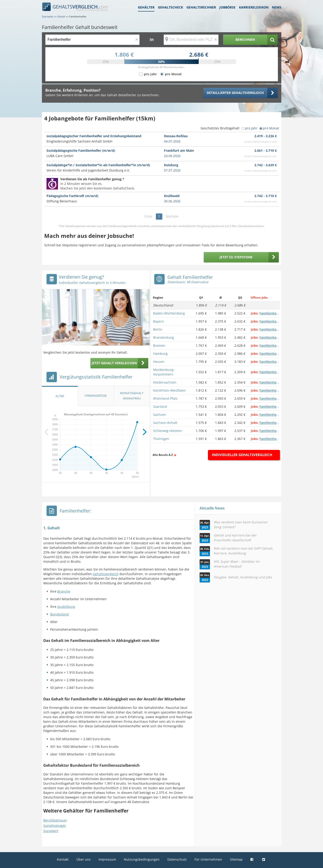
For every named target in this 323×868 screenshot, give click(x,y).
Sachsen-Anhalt (165, 423)
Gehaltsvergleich (106, 574)
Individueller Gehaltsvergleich (242, 455)
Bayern (159, 321)
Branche (64, 591)
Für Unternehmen (208, 859)
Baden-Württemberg (169, 313)
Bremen (159, 345)
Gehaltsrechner (201, 7)
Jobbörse (227, 7)
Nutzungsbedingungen (142, 859)
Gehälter (146, 7)
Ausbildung (66, 607)
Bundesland (60, 614)
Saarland (160, 406)
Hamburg (160, 354)
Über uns (84, 859)
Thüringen (161, 439)
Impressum (107, 859)
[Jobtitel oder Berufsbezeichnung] (92, 40)
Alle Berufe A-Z (163, 455)
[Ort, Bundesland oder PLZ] (191, 40)
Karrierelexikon (254, 7)
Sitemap (236, 859)
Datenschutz (177, 859)
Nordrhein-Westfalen (169, 390)
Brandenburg (163, 337)
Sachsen (160, 415)
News (277, 7)
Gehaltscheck (170, 7)
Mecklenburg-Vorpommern (164, 372)
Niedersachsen (165, 382)
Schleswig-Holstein (168, 431)
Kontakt (63, 859)
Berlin (158, 329)
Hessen (159, 362)
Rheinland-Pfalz (165, 398)
